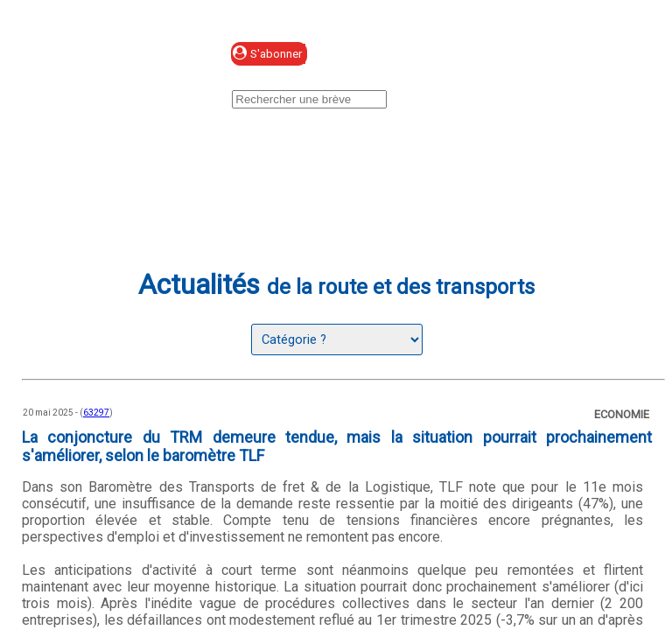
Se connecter (406, 55)
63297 (96, 413)
